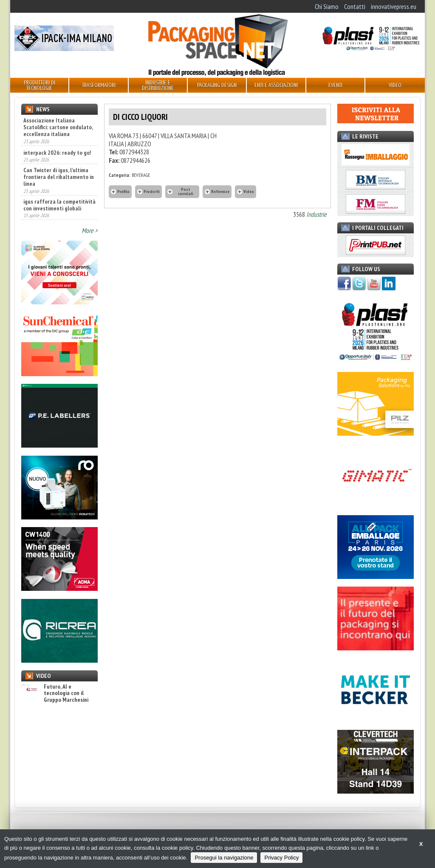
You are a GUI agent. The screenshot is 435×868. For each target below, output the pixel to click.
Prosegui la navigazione (224, 858)
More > (90, 230)
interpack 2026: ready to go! (57, 153)
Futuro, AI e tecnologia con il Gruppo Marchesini (55, 693)
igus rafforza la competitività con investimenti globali (59, 205)
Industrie (316, 214)
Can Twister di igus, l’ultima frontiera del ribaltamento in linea (59, 177)
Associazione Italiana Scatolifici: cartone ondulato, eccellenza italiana (58, 127)
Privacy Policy (281, 858)
